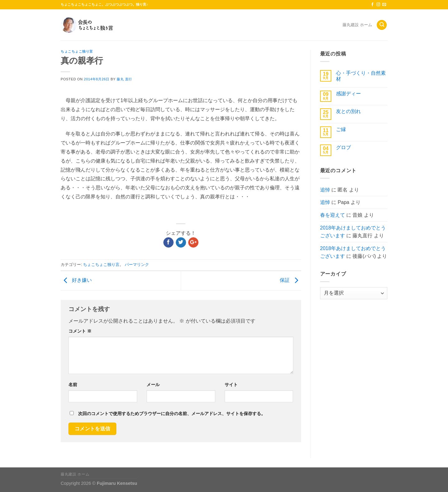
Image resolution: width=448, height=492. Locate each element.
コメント (80, 331)
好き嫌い (76, 280)
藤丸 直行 (124, 79)
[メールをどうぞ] (384, 5)
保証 (290, 280)
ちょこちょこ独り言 (77, 51)
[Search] (382, 25)
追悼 (325, 190)
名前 (73, 385)
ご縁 (341, 129)
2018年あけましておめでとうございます (353, 232)
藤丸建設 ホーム (357, 25)
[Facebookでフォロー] (372, 5)
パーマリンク (137, 265)
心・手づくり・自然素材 (361, 76)
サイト (231, 385)
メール (153, 385)
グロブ (343, 147)
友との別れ (348, 111)
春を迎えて (333, 215)
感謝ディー (348, 94)
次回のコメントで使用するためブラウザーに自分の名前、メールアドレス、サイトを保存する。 (172, 414)
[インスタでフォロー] (378, 5)
